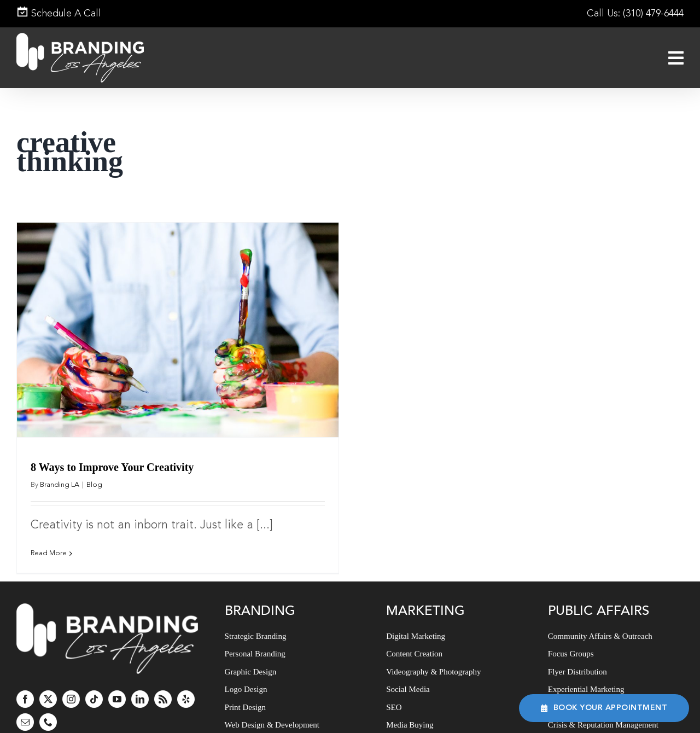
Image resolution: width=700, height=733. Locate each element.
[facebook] (25, 680)
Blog (94, 485)
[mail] (25, 703)
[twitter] (48, 680)
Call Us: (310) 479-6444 (635, 14)
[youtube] (117, 680)
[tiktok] (94, 680)
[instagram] (71, 680)
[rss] (163, 680)
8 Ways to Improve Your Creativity (112, 467)
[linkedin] (140, 680)
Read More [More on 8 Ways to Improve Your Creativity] (49, 553)
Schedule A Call (59, 14)
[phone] (48, 703)
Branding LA (60, 485)
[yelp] (186, 680)
